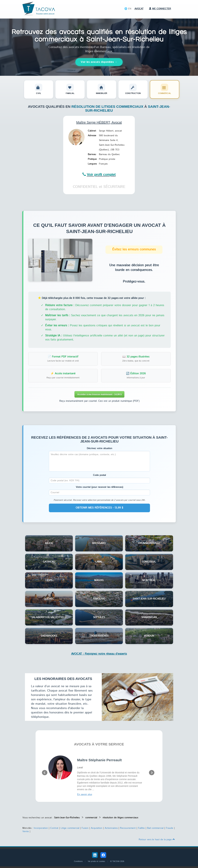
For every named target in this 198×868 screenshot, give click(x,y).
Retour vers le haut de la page (157, 840)
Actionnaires (111, 828)
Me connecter (160, 9)
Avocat (139, 9)
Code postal (99, 475)
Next (152, 773)
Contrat (54, 828)
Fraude (170, 828)
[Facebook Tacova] (103, 855)
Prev (45, 773)
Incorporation (41, 828)
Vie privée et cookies (96, 861)
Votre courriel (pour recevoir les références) (100, 487)
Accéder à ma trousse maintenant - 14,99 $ (99, 394)
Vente (26, 831)
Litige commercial (70, 828)
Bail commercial (155, 828)
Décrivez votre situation (100, 448)
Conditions (78, 861)
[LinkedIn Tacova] (95, 855)
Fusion (85, 828)
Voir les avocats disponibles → (99, 62)
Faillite (141, 828)
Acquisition (97, 828)
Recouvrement (128, 828)
